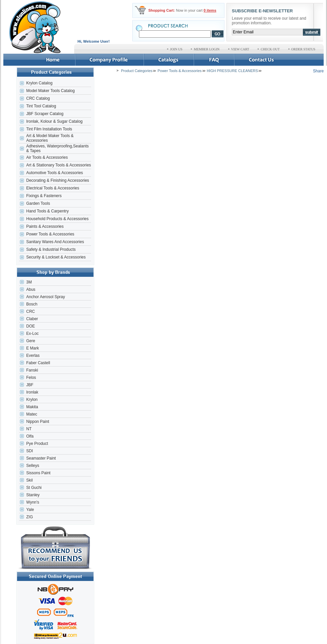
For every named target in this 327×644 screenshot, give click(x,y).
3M (29, 282)
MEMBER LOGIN (207, 49)
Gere (31, 341)
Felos (31, 378)
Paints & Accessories (45, 226)
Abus (31, 289)
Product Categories (137, 71)
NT (29, 429)
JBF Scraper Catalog (45, 114)
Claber (32, 319)
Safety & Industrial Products (51, 249)
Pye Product (37, 444)
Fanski (32, 370)
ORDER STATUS (303, 49)
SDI (29, 451)
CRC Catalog (38, 98)
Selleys (33, 466)
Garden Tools (38, 203)
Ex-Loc (32, 334)
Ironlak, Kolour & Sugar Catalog (54, 121)
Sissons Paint (38, 473)
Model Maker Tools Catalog (50, 91)
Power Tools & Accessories (50, 234)
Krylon (32, 400)
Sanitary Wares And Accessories (55, 242)
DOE (30, 326)
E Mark (32, 348)
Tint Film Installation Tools (49, 129)
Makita (32, 407)
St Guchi (34, 488)
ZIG (29, 517)
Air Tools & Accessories (47, 157)
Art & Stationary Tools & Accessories (58, 165)
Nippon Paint (38, 422)
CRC (30, 311)
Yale (30, 510)
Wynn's (33, 502)
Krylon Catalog (39, 83)
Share (318, 71)
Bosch (32, 304)
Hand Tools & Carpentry (47, 211)
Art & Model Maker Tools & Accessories (50, 138)
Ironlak (32, 392)
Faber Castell (38, 363)
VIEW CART (240, 49)
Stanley (33, 495)
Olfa (30, 436)
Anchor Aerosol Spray (45, 297)
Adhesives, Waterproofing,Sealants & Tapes (57, 148)
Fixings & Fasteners (44, 196)
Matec (32, 414)
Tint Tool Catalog (41, 106)
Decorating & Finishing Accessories (57, 180)
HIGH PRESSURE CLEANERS (232, 71)
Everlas (33, 356)
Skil (29, 480)
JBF (30, 385)
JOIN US (176, 49)
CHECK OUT (270, 49)
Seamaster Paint (41, 458)
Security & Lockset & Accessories (56, 257)
